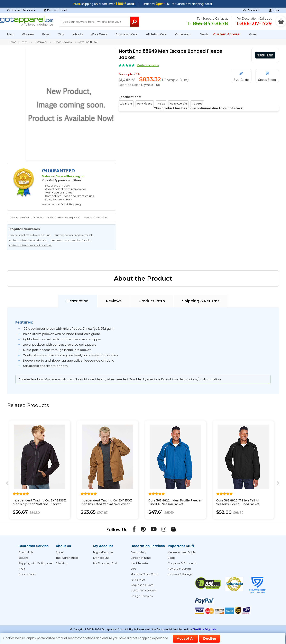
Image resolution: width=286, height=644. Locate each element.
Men (12, 34)
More (254, 34)
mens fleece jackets (69, 217)
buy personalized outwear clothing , (31, 235)
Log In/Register (103, 552)
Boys (48, 34)
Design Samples (142, 596)
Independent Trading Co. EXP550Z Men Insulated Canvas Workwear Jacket (106, 504)
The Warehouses (67, 558)
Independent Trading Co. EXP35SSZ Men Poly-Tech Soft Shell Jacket (39, 502)
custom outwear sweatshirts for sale (31, 245)
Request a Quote (142, 585)
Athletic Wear (158, 34)
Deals (204, 34)
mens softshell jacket (95, 217)
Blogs (172, 558)
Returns (23, 558)
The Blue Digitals (204, 629)
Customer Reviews (143, 591)
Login (274, 10)
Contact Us (26, 552)
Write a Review (148, 65)
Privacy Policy (27, 574)
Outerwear (185, 34)
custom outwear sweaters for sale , (71, 240)
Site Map (62, 563)
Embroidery (138, 552)
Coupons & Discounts (182, 563)
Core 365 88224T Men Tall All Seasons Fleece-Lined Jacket (238, 502)
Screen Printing (141, 558)
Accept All (186, 639)
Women (30, 34)
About (60, 552)
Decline (210, 639)
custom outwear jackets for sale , (29, 240)
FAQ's (22, 569)
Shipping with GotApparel (35, 563)
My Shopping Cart (105, 563)
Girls (63, 34)
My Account (251, 10)
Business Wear (128, 34)
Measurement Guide (182, 552)
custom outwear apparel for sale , (75, 235)
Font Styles (138, 580)
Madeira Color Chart (144, 574)
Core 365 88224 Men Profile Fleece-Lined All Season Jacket (175, 502)
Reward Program (179, 569)
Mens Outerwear (19, 217)
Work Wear (101, 34)
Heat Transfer (140, 563)
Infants (79, 34)
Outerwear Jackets (44, 217)
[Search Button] (135, 22)
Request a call (56, 10)
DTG (133, 569)
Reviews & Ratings (180, 574)
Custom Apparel (228, 34)
